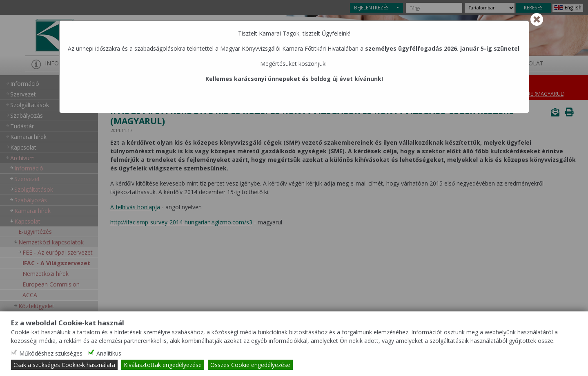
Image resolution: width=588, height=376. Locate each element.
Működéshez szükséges (51, 353)
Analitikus (109, 353)
